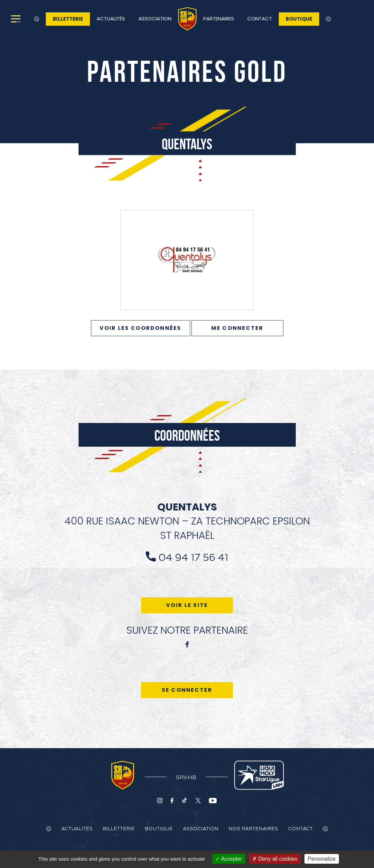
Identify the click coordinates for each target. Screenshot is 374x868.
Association (155, 19)
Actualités (111, 19)
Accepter (229, 859)
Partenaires (219, 19)
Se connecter (187, 690)
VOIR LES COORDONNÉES (141, 328)
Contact (260, 19)
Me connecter (237, 328)
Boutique (299, 19)
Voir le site (187, 605)
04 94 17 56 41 (193, 557)
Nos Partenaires (253, 828)
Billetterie (68, 19)
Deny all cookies (275, 859)
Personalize (322, 859)
